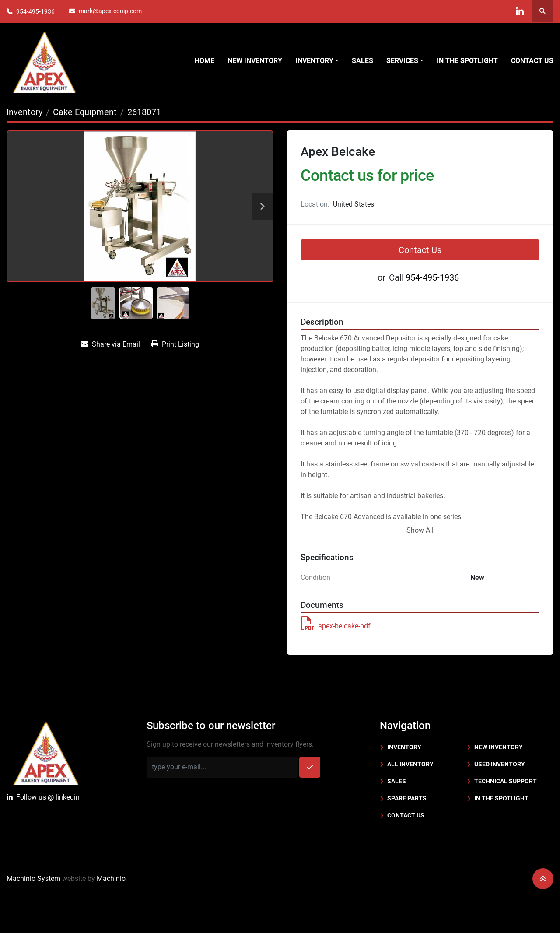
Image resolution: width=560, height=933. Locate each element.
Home (205, 61)
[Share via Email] (111, 344)
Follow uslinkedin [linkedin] (43, 797)
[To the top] (543, 879)
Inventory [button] (314, 61)
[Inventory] (24, 112)
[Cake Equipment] (85, 112)
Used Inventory (500, 764)
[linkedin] (520, 11)
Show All (420, 530)
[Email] (222, 767)
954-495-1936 (35, 11)
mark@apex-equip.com (110, 11)
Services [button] (402, 61)
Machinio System (33, 879)
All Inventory (410, 764)
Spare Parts (407, 798)
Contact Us (532, 61)
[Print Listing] (175, 344)
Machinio (111, 879)
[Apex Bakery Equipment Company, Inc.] (46, 752)
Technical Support (506, 781)
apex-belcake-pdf (336, 626)
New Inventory (255, 61)
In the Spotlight (467, 61)
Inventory (404, 747)
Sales (362, 61)
